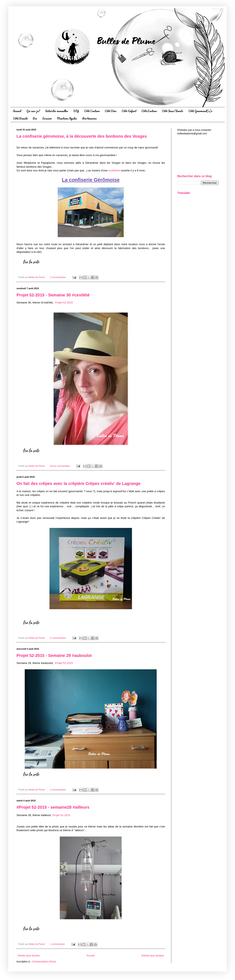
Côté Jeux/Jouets (173, 111)
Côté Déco (111, 111)
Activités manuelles (57, 111)
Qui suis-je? (33, 111)
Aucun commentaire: (60, 466)
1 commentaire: (58, 944)
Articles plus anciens (153, 956)
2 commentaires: (58, 277)
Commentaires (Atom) (44, 962)
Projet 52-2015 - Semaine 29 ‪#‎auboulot (54, 655)
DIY (76, 111)
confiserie (114, 170)
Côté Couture (92, 111)
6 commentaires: (58, 638)
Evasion (47, 118)
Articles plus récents (29, 956)
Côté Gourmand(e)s (200, 111)
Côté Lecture (149, 111)
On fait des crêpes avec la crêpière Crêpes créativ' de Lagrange (79, 483)
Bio (35, 118)
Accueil (17, 111)
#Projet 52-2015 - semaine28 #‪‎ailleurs (53, 807)
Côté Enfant (129, 111)
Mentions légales (67, 118)
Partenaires (90, 118)
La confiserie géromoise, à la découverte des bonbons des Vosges (82, 136)
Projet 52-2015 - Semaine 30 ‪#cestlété (53, 295)
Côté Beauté (20, 118)
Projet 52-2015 (64, 303)
